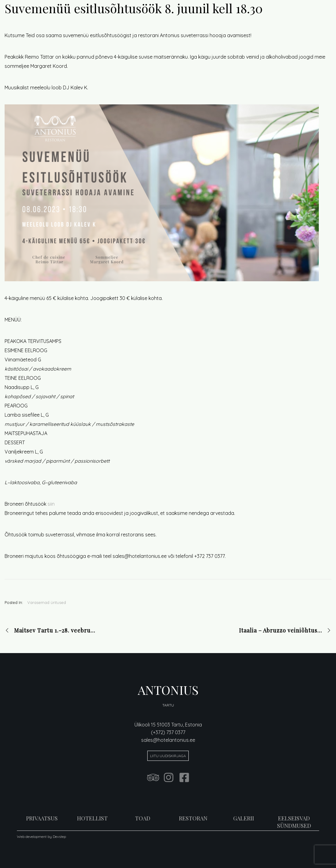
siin (51, 504)
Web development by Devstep (41, 837)
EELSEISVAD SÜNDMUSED (294, 822)
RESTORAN (193, 818)
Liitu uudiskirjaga (168, 756)
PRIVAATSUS (42, 818)
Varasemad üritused (47, 602)
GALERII (244, 818)
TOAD (143, 818)
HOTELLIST (92, 818)
